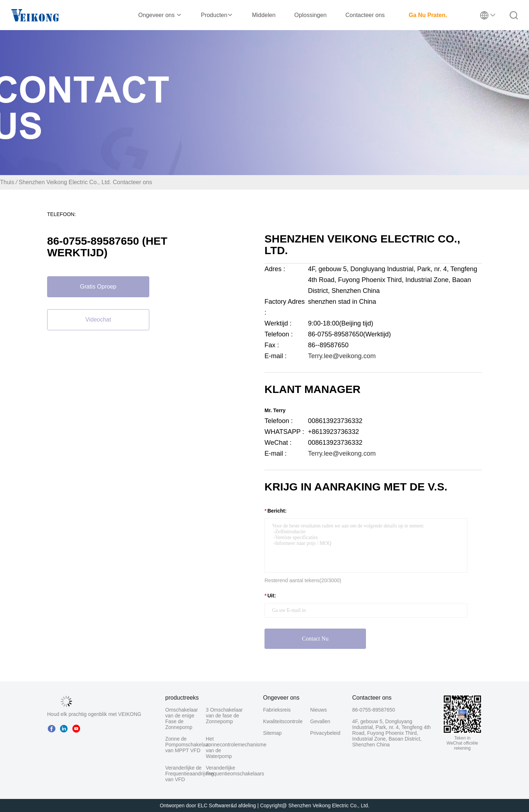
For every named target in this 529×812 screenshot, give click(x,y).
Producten (217, 15)
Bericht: (277, 511)
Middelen (264, 15)
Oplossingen (310, 15)
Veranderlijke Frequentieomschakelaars (235, 771)
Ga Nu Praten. (428, 15)
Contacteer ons (365, 15)
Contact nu (315, 639)
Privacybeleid (323, 733)
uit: (272, 596)
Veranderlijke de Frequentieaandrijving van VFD (190, 774)
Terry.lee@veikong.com (342, 356)
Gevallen (320, 721)
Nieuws (318, 710)
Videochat (98, 320)
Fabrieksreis (277, 710)
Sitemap (272, 733)
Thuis (7, 182)
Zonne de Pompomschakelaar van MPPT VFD (188, 745)
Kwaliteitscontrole (283, 721)
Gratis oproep (98, 287)
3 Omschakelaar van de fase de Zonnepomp (224, 716)
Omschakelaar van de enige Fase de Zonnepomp (182, 718)
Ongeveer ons (160, 15)
